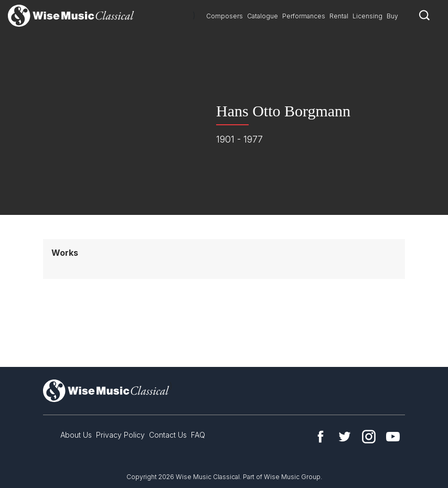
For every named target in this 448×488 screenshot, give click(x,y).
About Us (76, 435)
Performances (304, 16)
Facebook (321, 437)
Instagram (369, 437)
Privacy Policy (120, 435)
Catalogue (263, 16)
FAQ (198, 435)
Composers (225, 16)
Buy (392, 16)
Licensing (367, 16)
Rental (339, 16)
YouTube (393, 437)
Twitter (345, 437)
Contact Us (168, 435)
